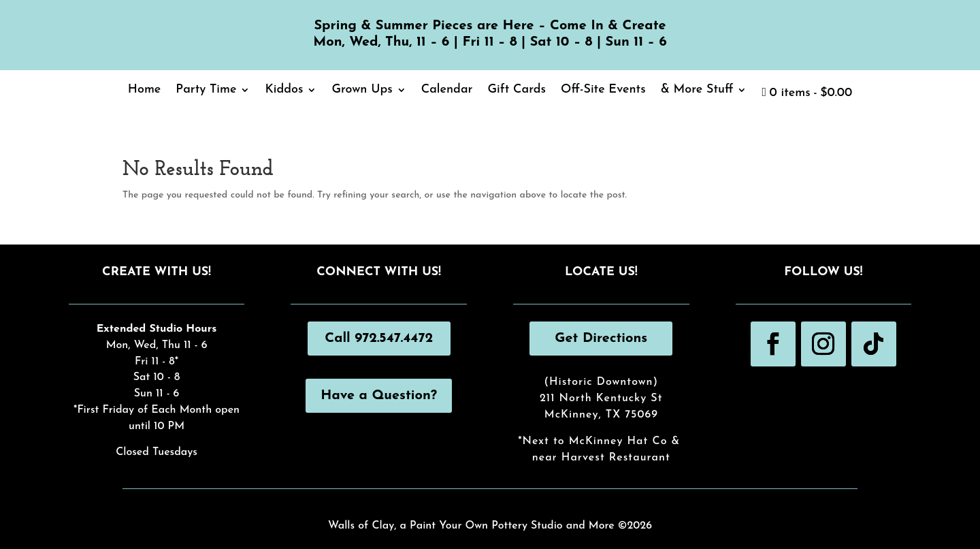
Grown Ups (362, 91)
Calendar (447, 91)
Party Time (206, 91)
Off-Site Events (603, 91)
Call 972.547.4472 (379, 339)
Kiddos (284, 91)
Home (145, 91)
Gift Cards (517, 91)
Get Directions (601, 339)
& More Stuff (697, 91)
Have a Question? (379, 396)
